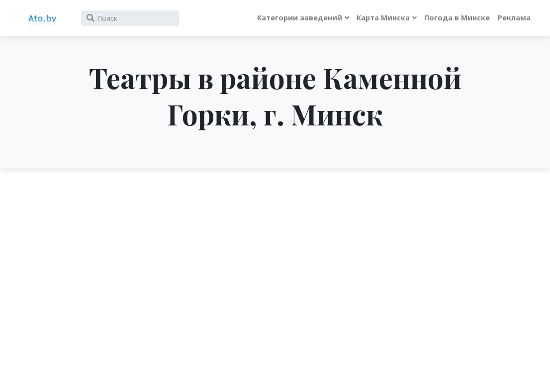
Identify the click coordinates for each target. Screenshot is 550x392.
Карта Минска (383, 18)
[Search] (130, 18)
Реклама (514, 18)
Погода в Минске (457, 18)
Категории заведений (300, 18)
